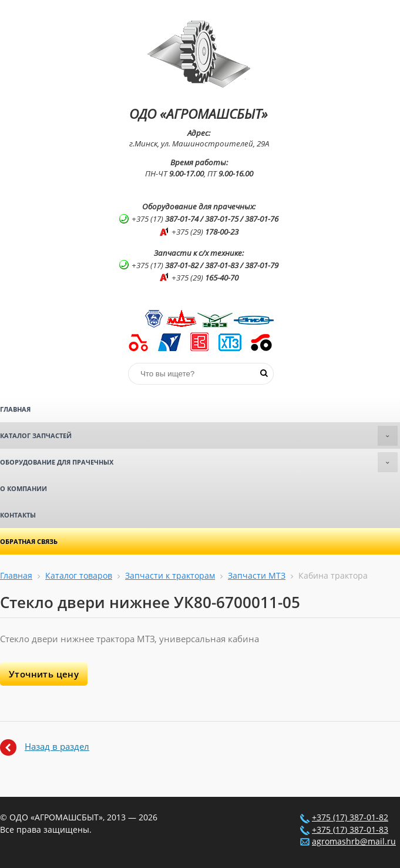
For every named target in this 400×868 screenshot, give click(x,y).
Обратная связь (29, 541)
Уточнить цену (44, 674)
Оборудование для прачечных (199, 462)
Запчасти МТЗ (257, 576)
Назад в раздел (57, 746)
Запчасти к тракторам (170, 576)
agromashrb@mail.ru (354, 842)
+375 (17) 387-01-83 (350, 830)
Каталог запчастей (199, 436)
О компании (23, 488)
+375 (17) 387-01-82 (350, 817)
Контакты (18, 515)
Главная (15, 409)
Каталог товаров (79, 576)
